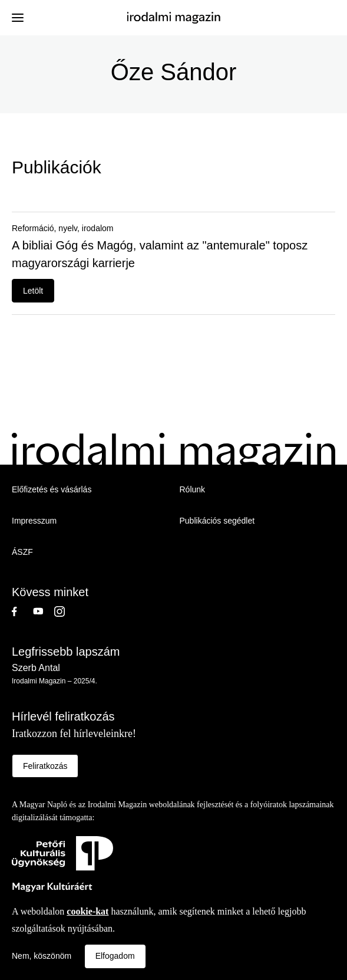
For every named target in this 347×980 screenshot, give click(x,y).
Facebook (22, 611)
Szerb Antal (36, 668)
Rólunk (193, 489)
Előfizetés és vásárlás (52, 489)
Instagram (65, 611)
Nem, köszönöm (42, 956)
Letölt (33, 291)
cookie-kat (87, 911)
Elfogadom (115, 956)
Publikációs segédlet (217, 521)
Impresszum (34, 521)
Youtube (44, 611)
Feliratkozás (45, 766)
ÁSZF (22, 552)
